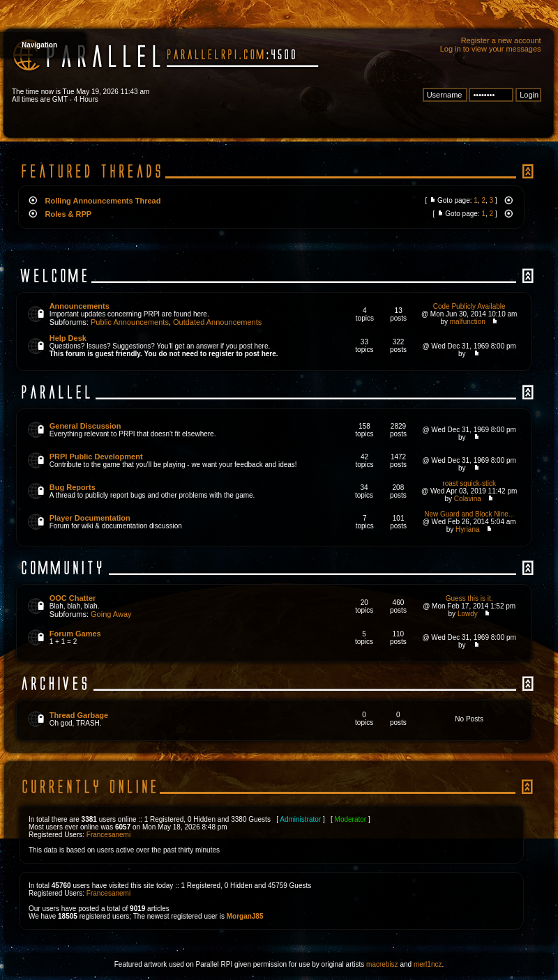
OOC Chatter (73, 598)
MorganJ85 (245, 916)
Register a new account (501, 40)
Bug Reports (73, 487)
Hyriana (467, 529)
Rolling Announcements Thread (103, 201)
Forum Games (75, 634)
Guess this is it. (469, 598)
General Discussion (85, 426)
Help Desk (68, 338)
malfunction (468, 322)
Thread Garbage (79, 715)
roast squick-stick (469, 483)
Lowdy (468, 614)
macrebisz (382, 964)
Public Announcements (130, 322)
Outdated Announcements (217, 322)
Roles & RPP (69, 214)
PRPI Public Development (96, 457)
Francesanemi (108, 835)
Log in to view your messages (491, 49)
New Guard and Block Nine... (469, 514)
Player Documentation (90, 518)
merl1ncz (428, 964)
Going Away (111, 614)
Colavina (468, 499)
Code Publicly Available (469, 306)
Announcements (80, 306)
